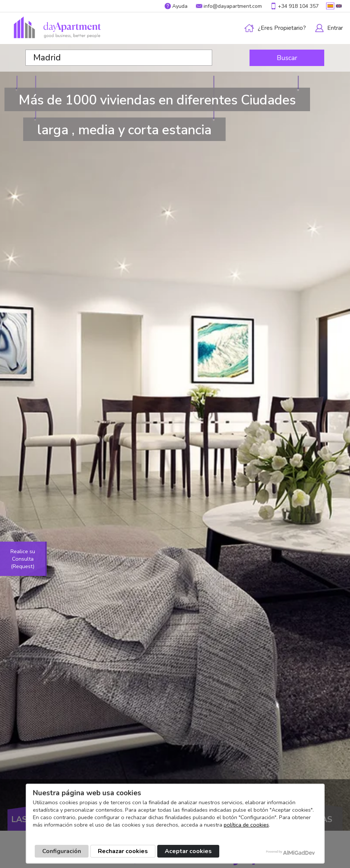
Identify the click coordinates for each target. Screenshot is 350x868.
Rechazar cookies (123, 851)
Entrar (335, 28)
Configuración (62, 851)
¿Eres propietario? (282, 28)
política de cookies (246, 825)
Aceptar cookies (188, 851)
